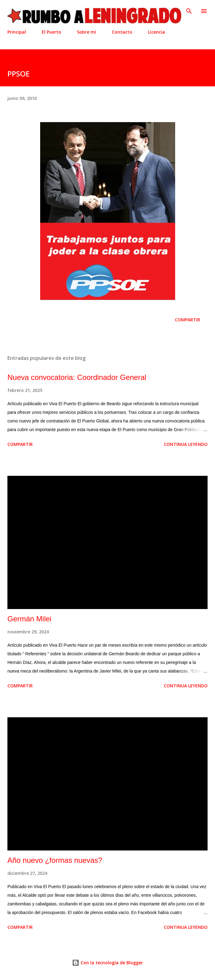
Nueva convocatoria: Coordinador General (77, 377)
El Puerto (51, 32)
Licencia (156, 32)
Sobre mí (86, 32)
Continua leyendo (186, 444)
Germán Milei (30, 619)
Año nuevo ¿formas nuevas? (55, 860)
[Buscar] (189, 11)
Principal (17, 32)
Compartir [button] (188, 320)
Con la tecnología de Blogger (107, 963)
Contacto (122, 32)
